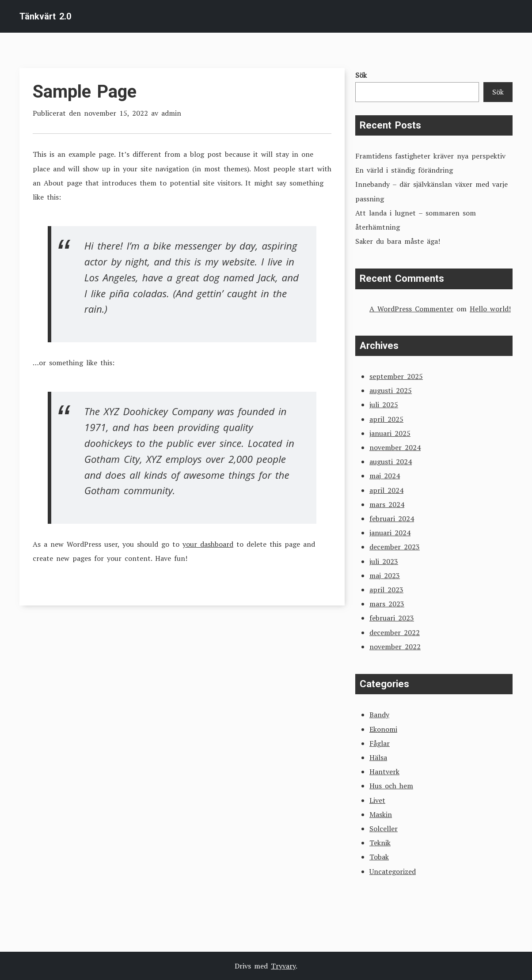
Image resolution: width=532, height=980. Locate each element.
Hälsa (378, 757)
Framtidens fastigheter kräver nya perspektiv (430, 156)
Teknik (380, 843)
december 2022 (395, 632)
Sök (361, 75)
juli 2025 (384, 405)
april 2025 (386, 419)
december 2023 (395, 547)
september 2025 (396, 376)
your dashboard (208, 544)
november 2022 (395, 647)
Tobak (379, 857)
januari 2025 (390, 433)
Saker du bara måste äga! (398, 241)
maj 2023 (385, 575)
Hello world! (490, 309)
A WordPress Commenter (411, 309)
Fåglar (380, 743)
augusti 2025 (391, 390)
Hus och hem (391, 786)
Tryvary (283, 966)
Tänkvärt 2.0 (45, 16)
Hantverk (384, 772)
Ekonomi (383, 729)
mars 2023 (387, 604)
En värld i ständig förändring (404, 170)
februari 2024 (392, 518)
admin (171, 113)
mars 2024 (387, 504)
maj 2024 (385, 476)
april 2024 (386, 490)
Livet (377, 800)
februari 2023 (392, 618)
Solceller (384, 829)
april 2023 (386, 590)
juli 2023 (384, 561)
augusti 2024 (391, 462)
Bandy (379, 715)
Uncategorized (393, 871)
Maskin (381, 814)
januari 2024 (390, 533)
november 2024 (395, 447)
